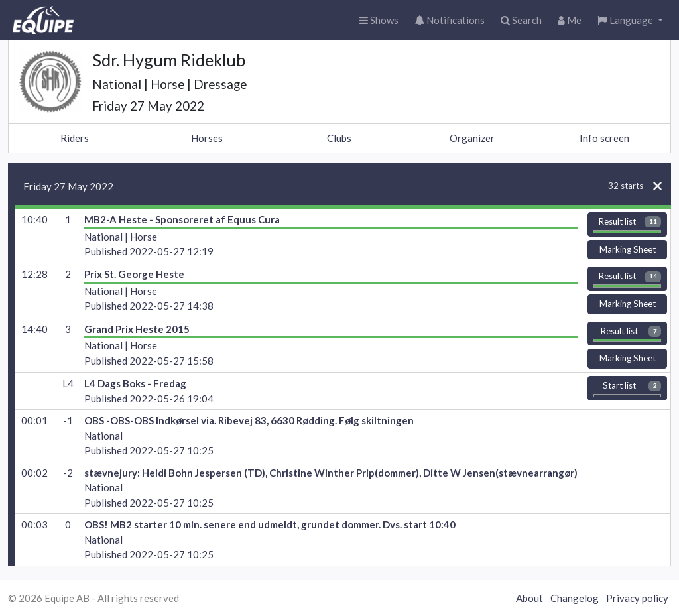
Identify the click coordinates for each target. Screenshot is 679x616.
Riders (75, 138)
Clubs (339, 138)
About (529, 598)
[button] (630, 20)
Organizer (472, 138)
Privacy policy (637, 598)
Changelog (575, 598)
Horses (207, 138)
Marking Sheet (628, 249)
